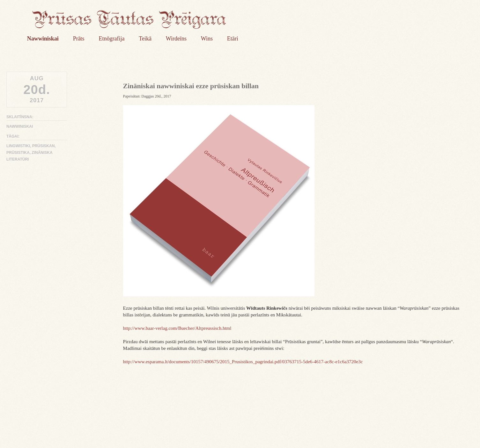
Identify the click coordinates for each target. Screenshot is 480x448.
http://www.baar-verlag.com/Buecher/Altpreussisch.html (177, 328)
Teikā (145, 39)
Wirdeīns (176, 39)
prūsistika (18, 153)
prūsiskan (44, 146)
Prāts (79, 39)
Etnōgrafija (111, 39)
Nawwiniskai (43, 39)
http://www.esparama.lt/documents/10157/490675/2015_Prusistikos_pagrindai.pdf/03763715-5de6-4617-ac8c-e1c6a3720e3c (243, 362)
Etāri (233, 39)
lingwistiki (18, 146)
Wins (207, 39)
